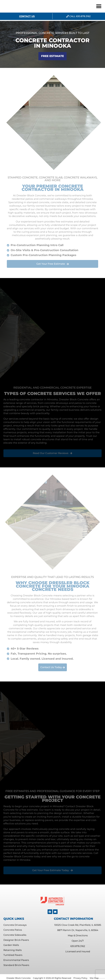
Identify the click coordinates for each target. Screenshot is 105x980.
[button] (99, 6)
